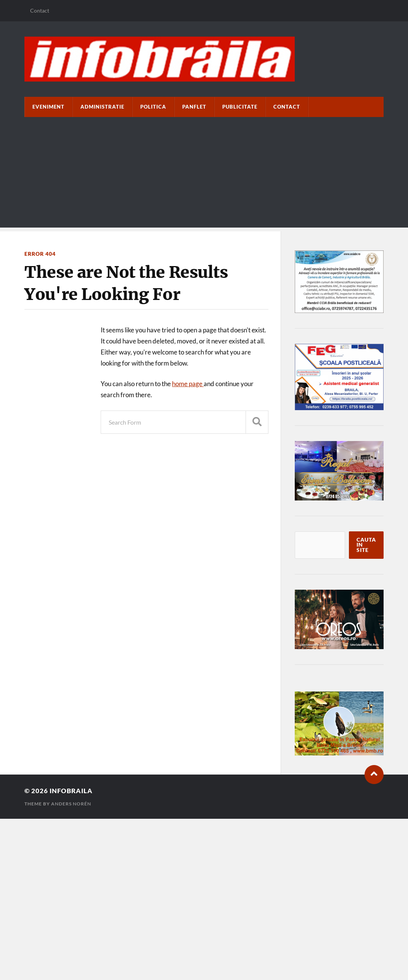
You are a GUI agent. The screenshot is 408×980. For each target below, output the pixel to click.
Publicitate (240, 107)
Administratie (102, 107)
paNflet (194, 107)
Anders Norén (71, 804)
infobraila (71, 791)
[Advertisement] (204, 174)
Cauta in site (366, 545)
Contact (40, 10)
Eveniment (48, 107)
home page (188, 384)
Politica (153, 107)
